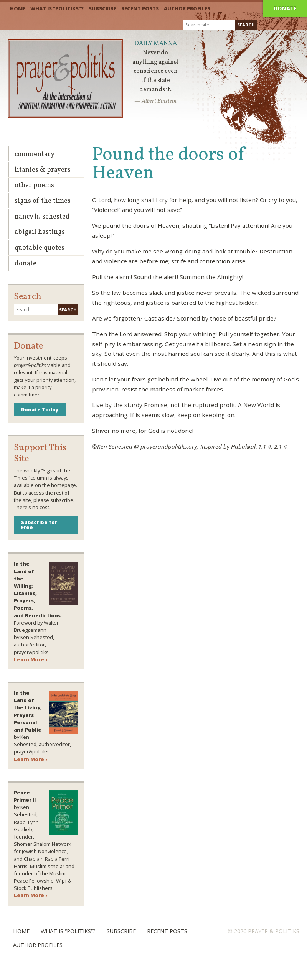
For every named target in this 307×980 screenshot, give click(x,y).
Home (18, 8)
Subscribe (102, 8)
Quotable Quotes (40, 248)
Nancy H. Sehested (42, 217)
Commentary (35, 154)
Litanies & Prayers (43, 170)
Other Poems (34, 185)
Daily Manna (156, 44)
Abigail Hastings (40, 232)
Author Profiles (187, 8)
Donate (285, 8)
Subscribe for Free (39, 525)
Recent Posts (140, 8)
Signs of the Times (43, 201)
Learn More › (31, 659)
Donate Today (40, 409)
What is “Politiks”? (57, 8)
